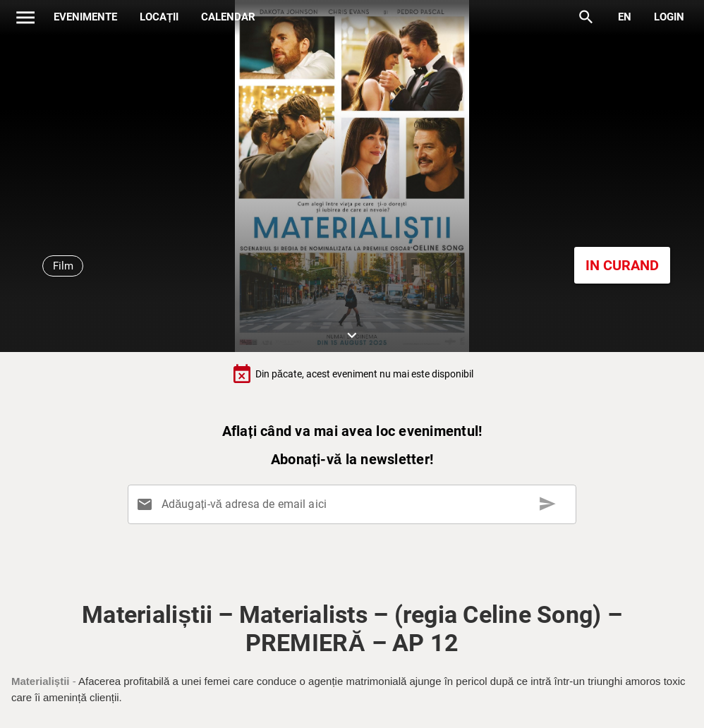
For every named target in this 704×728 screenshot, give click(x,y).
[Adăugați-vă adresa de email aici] (355, 504)
